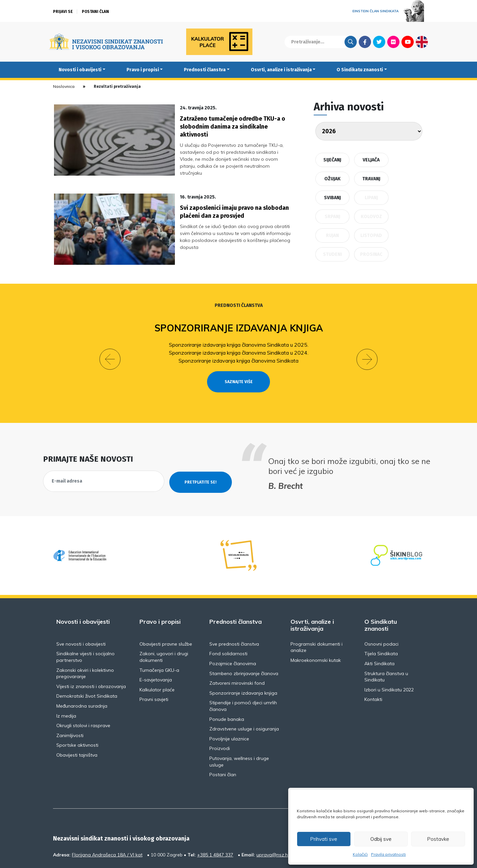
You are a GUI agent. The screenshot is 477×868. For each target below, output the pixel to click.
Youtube (408, 42)
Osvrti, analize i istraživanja (281, 70)
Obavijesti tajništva (77, 722)
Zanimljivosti (70, 702)
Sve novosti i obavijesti (81, 610)
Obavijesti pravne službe (166, 610)
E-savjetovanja (156, 647)
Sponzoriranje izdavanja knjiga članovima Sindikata (238, 339)
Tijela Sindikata (381, 620)
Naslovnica (64, 86)
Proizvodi (220, 715)
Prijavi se (63, 12)
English (422, 42)
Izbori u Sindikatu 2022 (389, 656)
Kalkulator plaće (157, 656)
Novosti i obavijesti (80, 70)
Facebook (365, 42)
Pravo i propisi (143, 70)
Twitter (379, 42)
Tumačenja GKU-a (159, 637)
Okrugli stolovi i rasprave (83, 692)
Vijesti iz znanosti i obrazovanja (91, 653)
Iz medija (66, 682)
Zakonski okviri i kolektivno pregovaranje (85, 640)
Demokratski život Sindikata (87, 663)
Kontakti (373, 666)
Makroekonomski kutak (316, 627)
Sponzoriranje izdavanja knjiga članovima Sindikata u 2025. (239, 323)
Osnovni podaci (381, 610)
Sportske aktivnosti (77, 712)
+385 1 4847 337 (215, 821)
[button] (110, 332)
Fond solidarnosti (228, 620)
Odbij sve (381, 839)
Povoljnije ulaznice (229, 705)
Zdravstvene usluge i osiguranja (244, 696)
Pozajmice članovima (233, 630)
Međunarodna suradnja (82, 673)
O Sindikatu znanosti (360, 70)
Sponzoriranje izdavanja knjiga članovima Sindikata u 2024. (239, 331)
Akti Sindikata (379, 630)
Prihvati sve (324, 839)
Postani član (95, 12)
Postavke (438, 839)
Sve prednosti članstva (234, 610)
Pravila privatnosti (388, 854)
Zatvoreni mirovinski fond (237, 650)
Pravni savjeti (154, 666)
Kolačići (360, 854)
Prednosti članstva (205, 70)
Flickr (394, 42)
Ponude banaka (227, 686)
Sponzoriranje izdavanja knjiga (239, 307)
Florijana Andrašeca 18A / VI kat (107, 821)
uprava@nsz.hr (273, 821)
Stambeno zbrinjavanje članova (244, 640)
